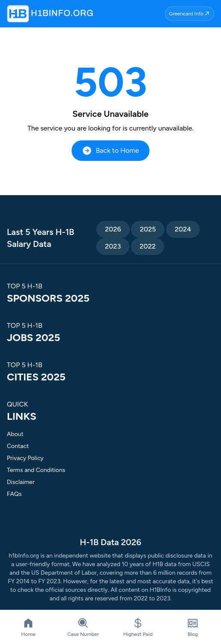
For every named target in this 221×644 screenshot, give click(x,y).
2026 (113, 229)
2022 (148, 246)
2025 (148, 229)
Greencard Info (190, 14)
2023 (113, 246)
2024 (183, 229)
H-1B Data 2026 (110, 542)
